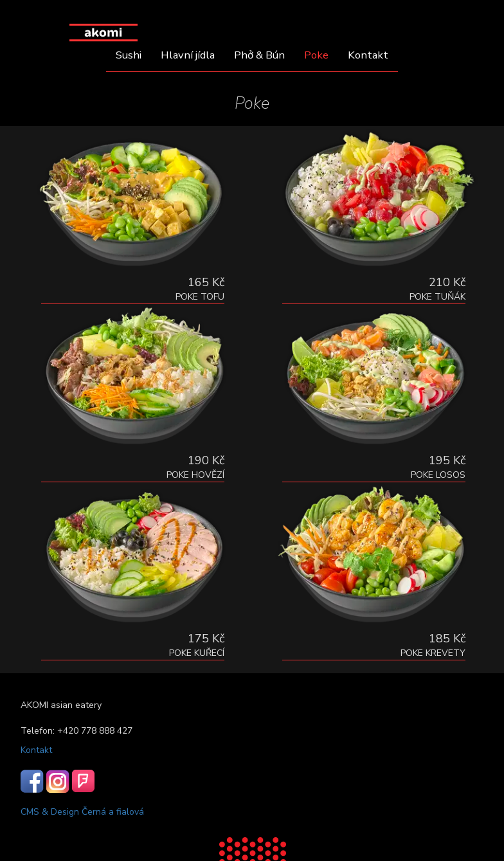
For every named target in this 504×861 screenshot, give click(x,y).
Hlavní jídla (188, 55)
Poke (316, 55)
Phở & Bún (259, 55)
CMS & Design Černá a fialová (82, 812)
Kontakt (368, 55)
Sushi (129, 55)
